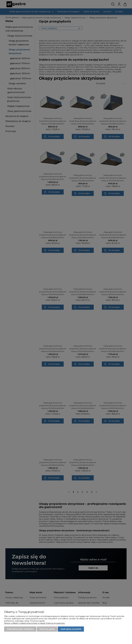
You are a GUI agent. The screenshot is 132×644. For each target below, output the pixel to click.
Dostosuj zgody (47, 629)
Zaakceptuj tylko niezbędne (20, 629)
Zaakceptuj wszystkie (71, 629)
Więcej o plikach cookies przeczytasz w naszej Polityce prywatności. (35, 623)
